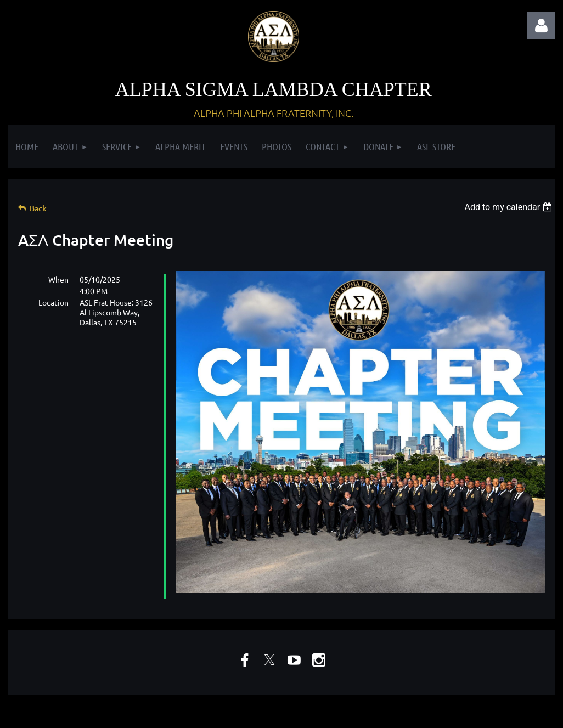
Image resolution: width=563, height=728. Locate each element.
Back (38, 208)
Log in (541, 26)
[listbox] (509, 207)
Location (54, 302)
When (58, 279)
